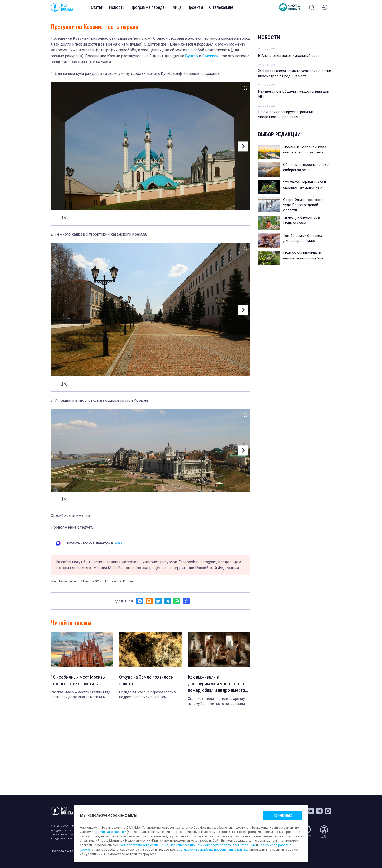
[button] (243, 146)
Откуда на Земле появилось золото (147, 681)
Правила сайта (62, 851)
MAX (118, 543)
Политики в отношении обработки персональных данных (212, 845)
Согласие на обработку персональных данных (213, 850)
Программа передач (149, 7)
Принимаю (282, 815)
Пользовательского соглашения (143, 845)
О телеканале (221, 7)
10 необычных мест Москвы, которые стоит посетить (80, 681)
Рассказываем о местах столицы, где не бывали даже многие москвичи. (81, 695)
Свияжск (210, 56)
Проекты (195, 7)
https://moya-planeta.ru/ (109, 832)
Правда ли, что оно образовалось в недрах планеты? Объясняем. (148, 695)
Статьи (97, 7)
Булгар (191, 56)
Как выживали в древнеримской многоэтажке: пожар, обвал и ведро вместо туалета (218, 684)
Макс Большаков (64, 581)
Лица (177, 7)
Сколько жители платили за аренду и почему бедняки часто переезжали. (218, 702)
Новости (117, 7)
